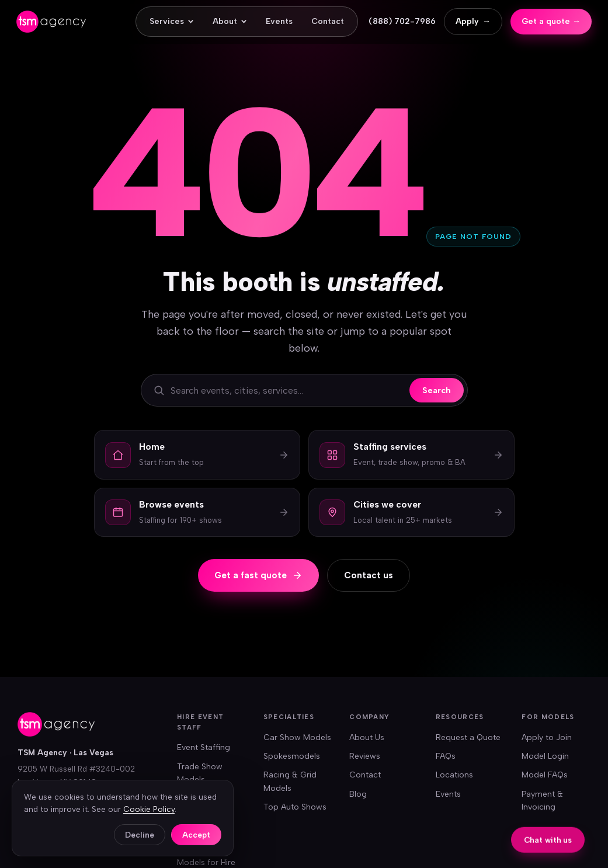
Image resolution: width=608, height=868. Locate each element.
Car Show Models (297, 737)
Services (172, 21)
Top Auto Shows (295, 807)
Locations (454, 775)
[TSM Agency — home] (51, 22)
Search (437, 390)
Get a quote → (551, 21)
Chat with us (548, 841)
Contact (328, 21)
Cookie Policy (149, 809)
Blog (358, 794)
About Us (367, 737)
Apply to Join (547, 737)
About (230, 21)
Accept (196, 835)
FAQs (446, 756)
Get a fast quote (258, 575)
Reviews (365, 756)
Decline (140, 835)
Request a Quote (468, 737)
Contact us (369, 575)
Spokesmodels (292, 756)
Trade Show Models (200, 773)
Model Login (545, 756)
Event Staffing (204, 747)
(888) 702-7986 (402, 21)
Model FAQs (545, 775)
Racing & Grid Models (290, 781)
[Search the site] (287, 390)
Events (279, 21)
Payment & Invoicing (542, 801)
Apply (473, 22)
